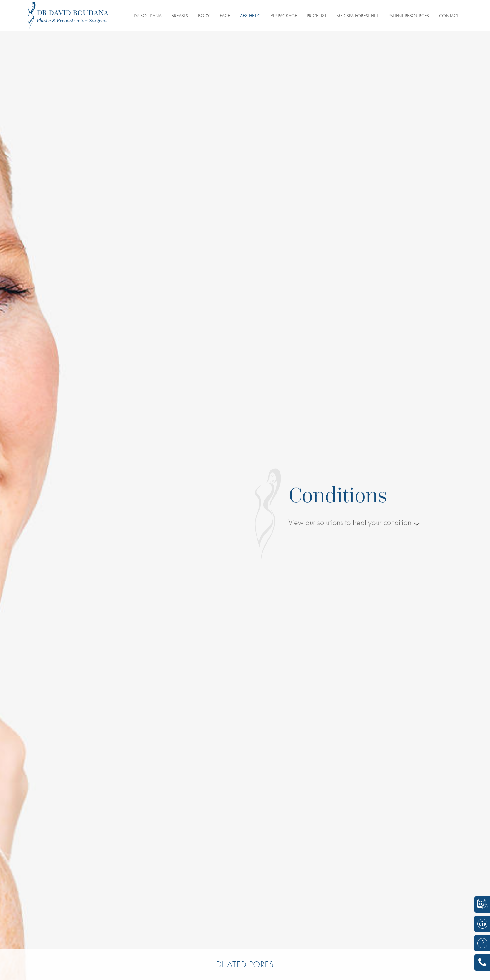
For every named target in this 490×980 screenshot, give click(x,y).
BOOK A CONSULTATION (480, 904)
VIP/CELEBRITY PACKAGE (480, 924)
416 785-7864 (480, 963)
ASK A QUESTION (480, 943)
